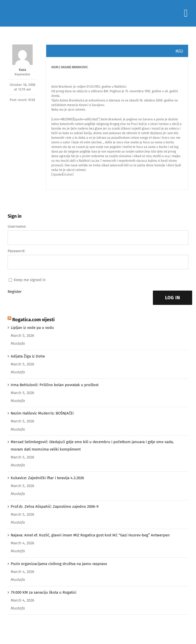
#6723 (179, 51)
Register (15, 292)
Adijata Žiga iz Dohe (28, 356)
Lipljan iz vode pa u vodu (32, 328)
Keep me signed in (30, 280)
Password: (16, 251)
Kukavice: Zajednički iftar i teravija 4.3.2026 (47, 478)
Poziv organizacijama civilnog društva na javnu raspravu (59, 564)
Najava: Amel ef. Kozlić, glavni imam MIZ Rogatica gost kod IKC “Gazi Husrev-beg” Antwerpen (90, 535)
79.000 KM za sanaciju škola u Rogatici (44, 592)
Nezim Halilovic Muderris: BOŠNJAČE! (42, 413)
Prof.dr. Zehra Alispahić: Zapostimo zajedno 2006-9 (55, 507)
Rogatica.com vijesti (33, 320)
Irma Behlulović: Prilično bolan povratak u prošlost (55, 385)
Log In (173, 298)
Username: (17, 226)
